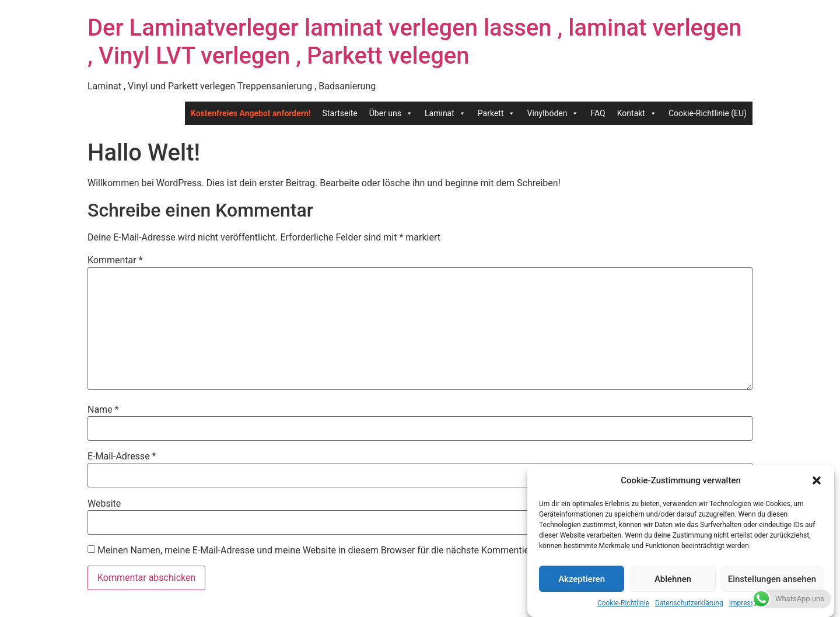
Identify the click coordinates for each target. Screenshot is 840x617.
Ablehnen (673, 579)
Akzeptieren (582, 579)
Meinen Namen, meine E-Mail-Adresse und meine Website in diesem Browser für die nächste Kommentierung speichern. (345, 550)
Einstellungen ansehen (772, 579)
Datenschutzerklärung (689, 603)
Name (103, 410)
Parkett (497, 113)
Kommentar (115, 260)
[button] (817, 480)
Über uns (391, 113)
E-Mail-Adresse (122, 456)
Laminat (445, 113)
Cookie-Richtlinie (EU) (708, 113)
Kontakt (637, 113)
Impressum (747, 603)
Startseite (340, 113)
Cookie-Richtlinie (623, 603)
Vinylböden (553, 113)
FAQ (598, 113)
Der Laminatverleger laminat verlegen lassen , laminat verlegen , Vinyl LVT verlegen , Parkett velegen (414, 42)
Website (104, 504)
